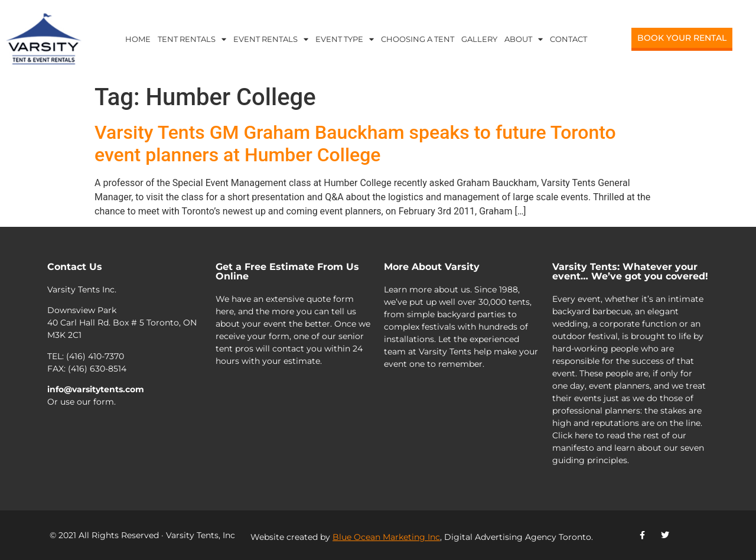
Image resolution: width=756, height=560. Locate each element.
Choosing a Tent (418, 39)
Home (138, 39)
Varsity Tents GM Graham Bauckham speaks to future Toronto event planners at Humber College (355, 144)
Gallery (479, 39)
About (524, 39)
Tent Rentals (192, 39)
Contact (568, 39)
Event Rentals (271, 39)
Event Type (345, 39)
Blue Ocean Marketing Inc (386, 537)
